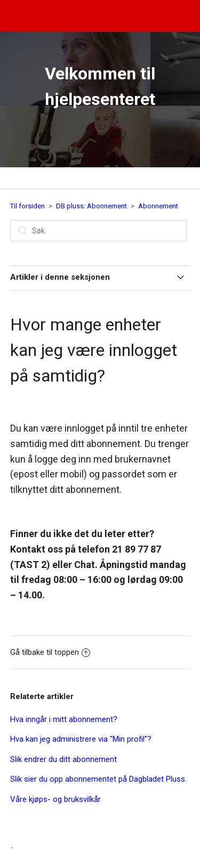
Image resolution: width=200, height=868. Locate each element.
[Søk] (98, 231)
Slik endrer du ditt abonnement (63, 759)
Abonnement (158, 206)
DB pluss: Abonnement (91, 206)
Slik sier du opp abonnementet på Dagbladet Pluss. (98, 779)
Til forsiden (27, 206)
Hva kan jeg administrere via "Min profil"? (81, 739)
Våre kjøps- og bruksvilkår (55, 799)
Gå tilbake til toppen (50, 652)
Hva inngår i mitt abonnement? (64, 719)
